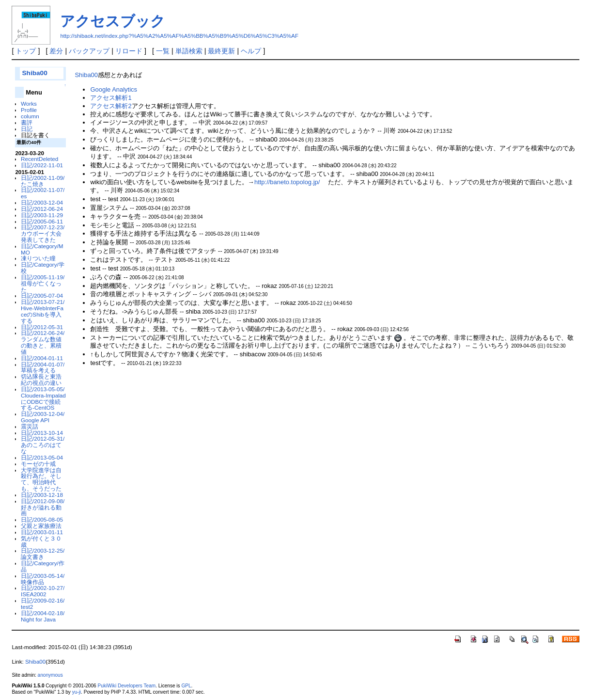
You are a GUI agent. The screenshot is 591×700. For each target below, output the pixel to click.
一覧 (163, 51)
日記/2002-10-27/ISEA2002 (43, 591)
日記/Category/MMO (42, 249)
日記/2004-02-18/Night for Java (43, 616)
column (30, 116)
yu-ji (77, 692)
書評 (27, 122)
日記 (27, 129)
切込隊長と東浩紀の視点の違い (41, 380)
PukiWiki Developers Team (127, 686)
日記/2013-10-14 (42, 433)
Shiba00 (34, 73)
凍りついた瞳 (38, 258)
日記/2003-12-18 (42, 495)
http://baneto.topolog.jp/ (287, 182)
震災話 (30, 426)
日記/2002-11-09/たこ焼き (43, 181)
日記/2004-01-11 (42, 358)
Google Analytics (113, 89)
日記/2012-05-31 (42, 327)
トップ (26, 51)
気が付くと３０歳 (41, 541)
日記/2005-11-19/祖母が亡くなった (43, 283)
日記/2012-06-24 (42, 209)
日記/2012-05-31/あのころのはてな (43, 445)
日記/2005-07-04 (42, 295)
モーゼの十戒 (38, 464)
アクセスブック (113, 21)
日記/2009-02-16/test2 (43, 604)
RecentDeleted (39, 159)
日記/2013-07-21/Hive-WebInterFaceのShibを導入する (43, 311)
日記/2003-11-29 (42, 215)
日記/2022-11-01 (42, 165)
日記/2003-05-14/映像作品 (43, 579)
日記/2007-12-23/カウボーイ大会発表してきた (43, 233)
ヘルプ (251, 51)
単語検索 (189, 51)
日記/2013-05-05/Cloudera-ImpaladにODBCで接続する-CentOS (43, 398)
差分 (56, 51)
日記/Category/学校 (43, 268)
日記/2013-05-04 (42, 457)
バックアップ (89, 51)
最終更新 (221, 51)
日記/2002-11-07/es (43, 193)
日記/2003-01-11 (42, 532)
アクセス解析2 (111, 106)
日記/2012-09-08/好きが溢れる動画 (43, 507)
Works (29, 103)
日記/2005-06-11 (42, 221)
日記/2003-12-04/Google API (43, 417)
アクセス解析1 (111, 98)
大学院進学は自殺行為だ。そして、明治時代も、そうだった (41, 479)
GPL (186, 686)
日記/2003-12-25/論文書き (43, 554)
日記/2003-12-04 (42, 202)
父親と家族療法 (41, 526)
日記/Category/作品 (43, 566)
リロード (129, 51)
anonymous (50, 675)
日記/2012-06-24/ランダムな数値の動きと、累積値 (43, 342)
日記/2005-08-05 (42, 519)
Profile (29, 110)
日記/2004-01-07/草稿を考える (43, 367)
